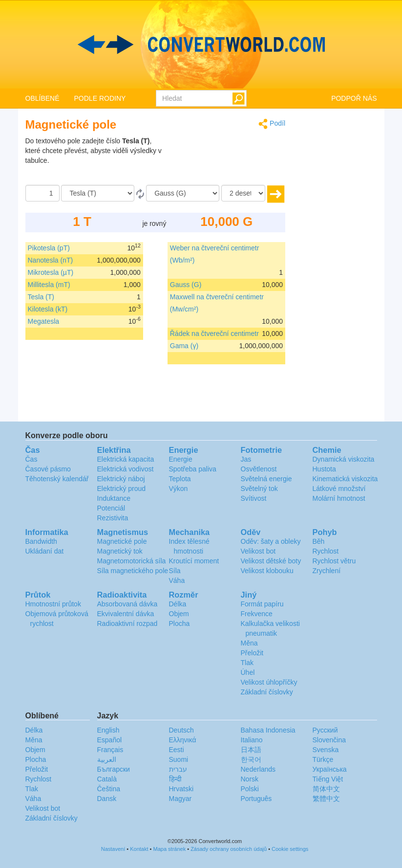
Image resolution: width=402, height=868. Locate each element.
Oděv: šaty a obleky (271, 541)
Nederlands (258, 769)
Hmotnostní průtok (53, 604)
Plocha (180, 623)
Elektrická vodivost (126, 469)
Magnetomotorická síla (132, 561)
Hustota (324, 469)
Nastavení (113, 849)
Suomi (179, 759)
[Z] (98, 193)
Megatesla (44, 321)
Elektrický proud (122, 489)
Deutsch (181, 730)
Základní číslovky (267, 692)
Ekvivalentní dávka (126, 614)
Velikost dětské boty (271, 561)
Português (256, 799)
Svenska (326, 750)
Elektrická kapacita (126, 459)
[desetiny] (243, 193)
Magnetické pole (122, 541)
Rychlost (326, 551)
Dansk (107, 799)
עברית (178, 769)
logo (201, 45)
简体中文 (326, 789)
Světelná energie (266, 479)
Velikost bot (258, 551)
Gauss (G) (186, 285)
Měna (249, 643)
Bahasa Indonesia (268, 730)
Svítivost (254, 498)
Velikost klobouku (267, 571)
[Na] (183, 193)
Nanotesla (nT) (51, 260)
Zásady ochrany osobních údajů (229, 849)
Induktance (114, 498)
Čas (32, 459)
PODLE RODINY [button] (100, 98)
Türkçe (323, 759)
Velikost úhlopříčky (269, 682)
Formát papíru (262, 604)
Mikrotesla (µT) (51, 272)
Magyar (180, 799)
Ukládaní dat (45, 551)
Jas (246, 459)
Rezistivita (113, 518)
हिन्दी (175, 779)
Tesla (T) (41, 297)
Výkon (179, 489)
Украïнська (330, 769)
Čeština (109, 789)
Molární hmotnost (339, 498)
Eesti (177, 750)
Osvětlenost (259, 469)
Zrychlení (327, 571)
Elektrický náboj (121, 479)
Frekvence (257, 614)
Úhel (248, 672)
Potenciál (111, 508)
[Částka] (42, 193)
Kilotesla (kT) (48, 309)
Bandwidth (41, 541)
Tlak (247, 663)
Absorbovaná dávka (127, 604)
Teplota (180, 479)
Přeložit (252, 653)
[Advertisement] (224, 160)
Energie (181, 459)
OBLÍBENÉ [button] (42, 98)
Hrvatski (181, 789)
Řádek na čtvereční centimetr (214, 334)
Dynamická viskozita (344, 459)
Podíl (272, 124)
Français (110, 750)
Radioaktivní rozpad (127, 623)
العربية (107, 759)
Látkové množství (339, 489)
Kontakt (139, 849)
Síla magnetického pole (133, 571)
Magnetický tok (120, 551)
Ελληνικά (183, 740)
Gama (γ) (184, 346)
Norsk (250, 779)
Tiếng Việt (328, 779)
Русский (325, 730)
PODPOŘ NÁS (354, 98)
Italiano (252, 740)
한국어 (251, 759)
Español (110, 740)
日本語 (251, 750)
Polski (250, 789)
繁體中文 (326, 799)
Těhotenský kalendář (57, 479)
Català (107, 779)
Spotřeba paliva (193, 469)
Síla (175, 571)
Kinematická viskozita (345, 479)
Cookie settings (290, 849)
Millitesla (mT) (49, 285)
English (108, 730)
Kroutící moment (194, 561)
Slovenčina (329, 740)
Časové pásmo (48, 469)
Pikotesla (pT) (49, 248)
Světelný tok (259, 489)
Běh (319, 541)
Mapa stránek (170, 849)
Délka (178, 604)
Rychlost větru (334, 561)
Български (114, 769)
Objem (179, 614)
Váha (177, 580)
